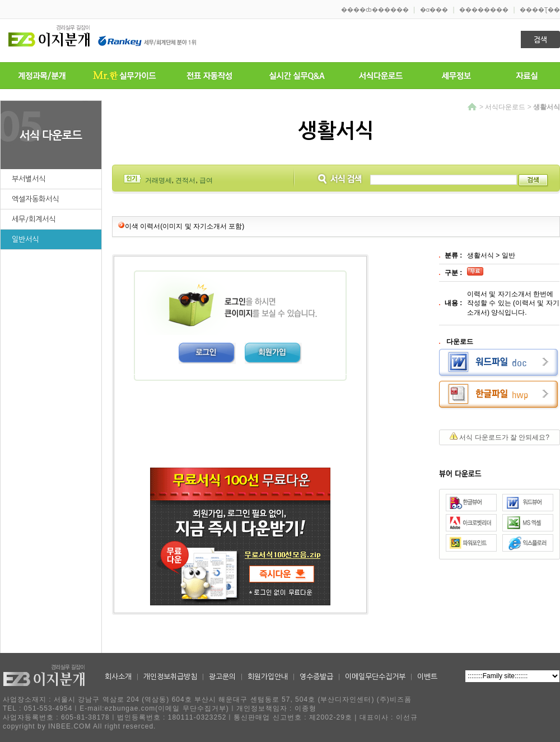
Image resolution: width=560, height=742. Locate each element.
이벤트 (427, 677)
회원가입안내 (268, 677)
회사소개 (118, 677)
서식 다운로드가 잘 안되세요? (504, 437)
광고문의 (222, 677)
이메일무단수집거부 (375, 677)
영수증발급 (316, 677)
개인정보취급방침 (170, 677)
